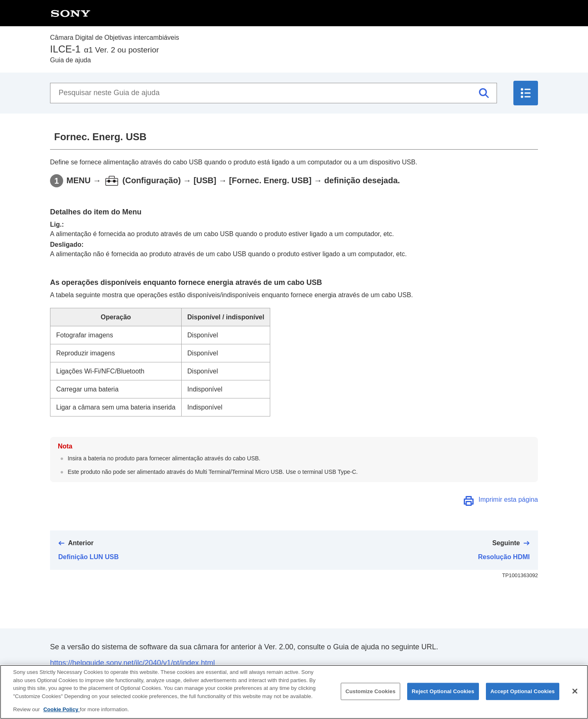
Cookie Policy (62, 715)
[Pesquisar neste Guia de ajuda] (273, 93)
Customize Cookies (370, 697)
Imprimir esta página (508, 499)
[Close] (575, 696)
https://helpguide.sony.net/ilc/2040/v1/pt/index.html (132, 663)
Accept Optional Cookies (523, 697)
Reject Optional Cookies (443, 697)
